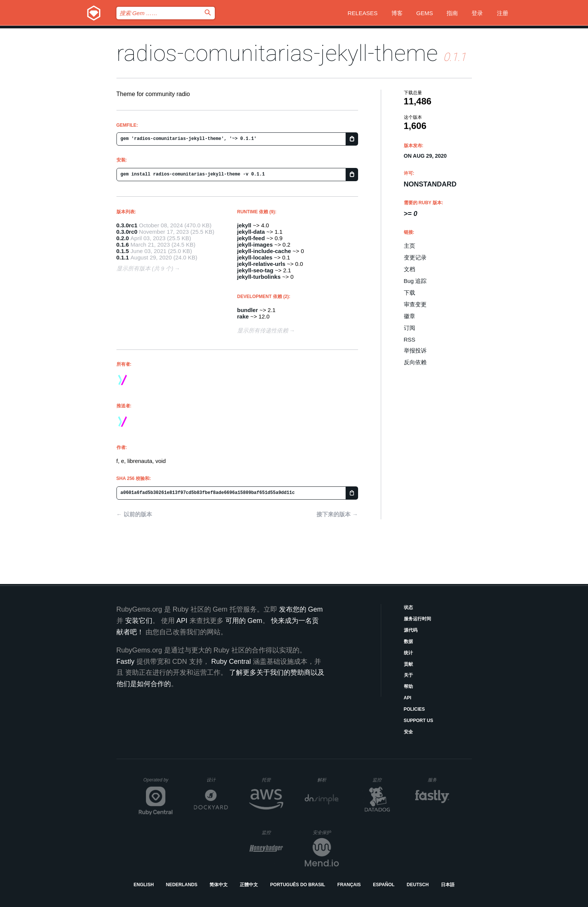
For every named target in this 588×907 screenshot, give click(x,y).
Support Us (419, 721)
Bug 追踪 (415, 281)
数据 (408, 641)
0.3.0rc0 (127, 232)
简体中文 (219, 885)
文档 (410, 269)
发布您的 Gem (301, 609)
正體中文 (249, 885)
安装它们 (139, 621)
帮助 (408, 686)
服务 (438, 780)
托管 (271, 780)
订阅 (410, 328)
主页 (410, 246)
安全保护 (326, 832)
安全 (408, 732)
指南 (452, 13)
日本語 (448, 885)
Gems (425, 13)
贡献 (408, 664)
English (144, 885)
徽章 (410, 316)
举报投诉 (415, 350)
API (408, 698)
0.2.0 (123, 238)
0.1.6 (123, 245)
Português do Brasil (298, 885)
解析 (328, 780)
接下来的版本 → (337, 514)
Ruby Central (231, 662)
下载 (410, 293)
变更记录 (415, 257)
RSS (410, 339)
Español (384, 885)
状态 (408, 607)
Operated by (158, 783)
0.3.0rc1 (127, 225)
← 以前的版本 (134, 514)
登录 (477, 13)
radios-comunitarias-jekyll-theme (277, 53)
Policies (414, 709)
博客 (397, 13)
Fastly (126, 662)
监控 (383, 780)
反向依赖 (415, 362)
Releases (362, 13)
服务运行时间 (417, 619)
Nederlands (182, 885)
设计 (217, 780)
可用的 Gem (244, 621)
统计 (408, 653)
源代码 (411, 630)
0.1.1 (123, 257)
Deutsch (418, 885)
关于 (408, 675)
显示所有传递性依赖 (263, 330)
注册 (503, 13)
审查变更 (415, 304)
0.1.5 (123, 251)
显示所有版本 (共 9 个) (145, 268)
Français (349, 885)
